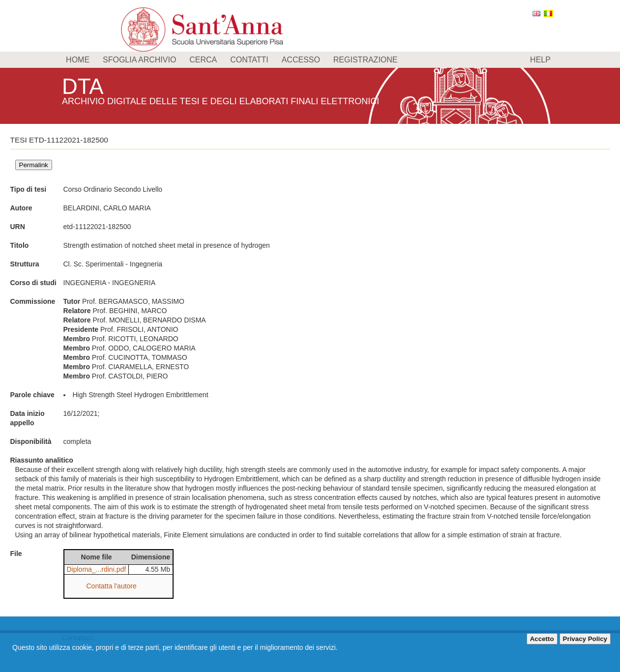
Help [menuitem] (540, 60)
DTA (85, 86)
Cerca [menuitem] (203, 60)
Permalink (34, 165)
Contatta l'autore (112, 586)
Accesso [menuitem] (301, 60)
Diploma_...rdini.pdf (97, 569)
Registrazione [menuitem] (366, 60)
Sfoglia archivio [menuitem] (139, 60)
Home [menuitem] (78, 60)
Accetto (542, 639)
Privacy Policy (585, 639)
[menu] (310, 60)
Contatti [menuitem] (249, 60)
